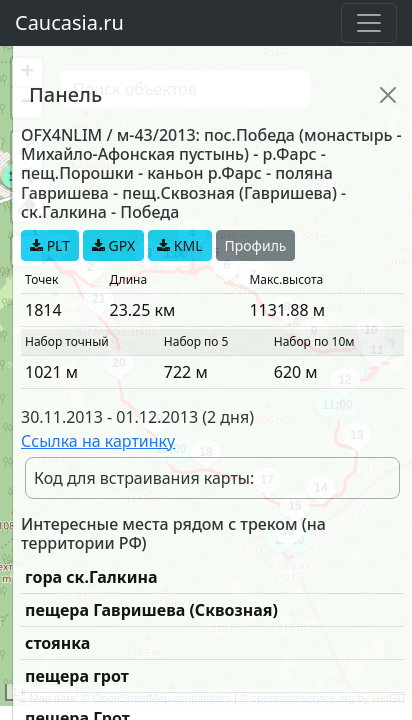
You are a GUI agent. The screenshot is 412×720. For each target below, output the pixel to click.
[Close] (388, 95)
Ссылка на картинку (98, 441)
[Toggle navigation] (369, 23)
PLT (50, 245)
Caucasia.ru (69, 22)
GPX (113, 245)
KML (179, 245)
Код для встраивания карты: (144, 478)
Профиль (256, 245)
